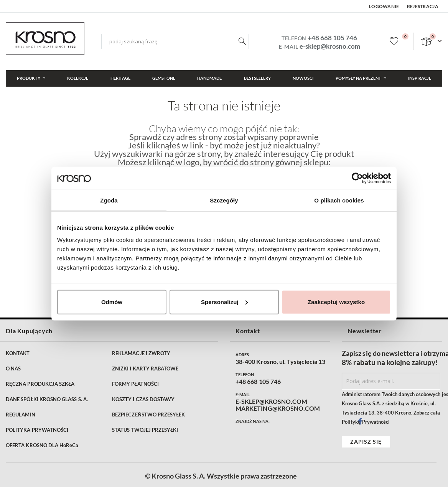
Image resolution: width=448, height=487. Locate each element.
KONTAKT (18, 353)
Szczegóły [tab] (224, 200)
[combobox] (175, 41)
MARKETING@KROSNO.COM (278, 408)
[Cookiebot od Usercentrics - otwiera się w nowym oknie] (357, 178)
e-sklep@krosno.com (330, 46)
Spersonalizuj (224, 302)
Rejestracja (423, 6)
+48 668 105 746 (332, 38)
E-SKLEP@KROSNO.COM (271, 401)
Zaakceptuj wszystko (336, 302)
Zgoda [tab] (109, 200)
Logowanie (384, 6)
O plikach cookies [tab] (339, 200)
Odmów (112, 302)
